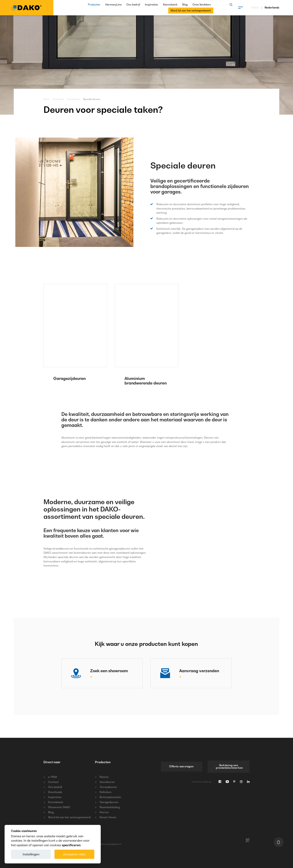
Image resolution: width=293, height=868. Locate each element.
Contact (53, 782)
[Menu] (241, 8)
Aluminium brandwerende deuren (146, 381)
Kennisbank (170, 5)
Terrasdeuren (108, 787)
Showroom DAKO (59, 807)
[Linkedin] (248, 782)
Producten (94, 5)
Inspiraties (151, 5)
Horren (104, 812)
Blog (185, 5)
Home (47, 99)
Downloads (55, 792)
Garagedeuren (109, 802)
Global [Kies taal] (255, 8)
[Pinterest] (234, 782)
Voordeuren (74, 99)
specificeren (71, 845)
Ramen (104, 777)
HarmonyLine (113, 5)
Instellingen (31, 854)
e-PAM (52, 777)
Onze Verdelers (202, 5)
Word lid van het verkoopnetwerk (191, 11)
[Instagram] (241, 782)
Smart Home (108, 817)
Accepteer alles (74, 854)
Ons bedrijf (133, 5)
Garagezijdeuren (69, 379)
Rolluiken (106, 792)
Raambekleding (110, 807)
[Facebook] (220, 782)
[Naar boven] (279, 842)
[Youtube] (227, 782)
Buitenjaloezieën (110, 797)
